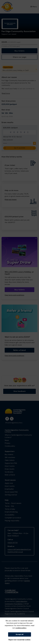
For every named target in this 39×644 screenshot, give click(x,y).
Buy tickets (19, 51)
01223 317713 (13, 543)
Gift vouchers (10, 457)
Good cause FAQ (11, 492)
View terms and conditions (14, 295)
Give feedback (19, 391)
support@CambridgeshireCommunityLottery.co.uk (19, 551)
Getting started (11, 495)
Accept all (20, 634)
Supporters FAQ (11, 463)
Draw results (10, 469)
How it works (10, 466)
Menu (34, 7)
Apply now (9, 483)
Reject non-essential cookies (19, 640)
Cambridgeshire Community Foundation (16, 603)
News (7, 440)
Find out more (11, 200)
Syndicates (9, 472)
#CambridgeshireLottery (14, 423)
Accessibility (10, 515)
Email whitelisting (11, 512)
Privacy (8, 443)
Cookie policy (10, 446)
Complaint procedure (13, 518)
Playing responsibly (12, 521)
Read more (6, 93)
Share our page (20, 57)
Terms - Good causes (13, 503)
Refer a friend (19, 350)
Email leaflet (9, 489)
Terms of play (10, 509)
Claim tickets (10, 460)
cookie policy (21, 628)
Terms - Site (9, 506)
